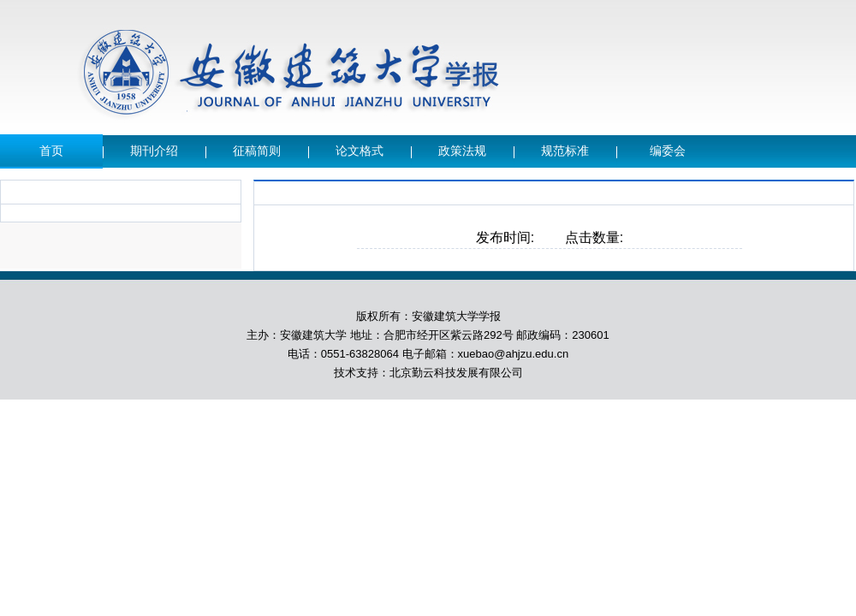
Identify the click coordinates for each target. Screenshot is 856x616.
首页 (51, 151)
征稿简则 (257, 151)
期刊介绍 (154, 151)
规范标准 (565, 151)
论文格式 (360, 151)
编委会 (668, 151)
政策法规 (462, 151)
